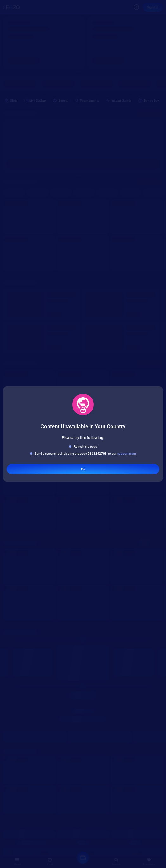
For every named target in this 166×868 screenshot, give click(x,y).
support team (127, 454)
